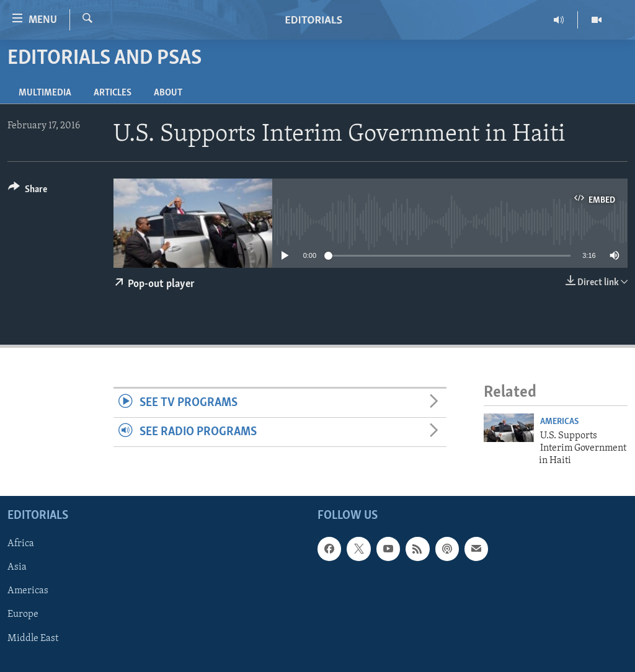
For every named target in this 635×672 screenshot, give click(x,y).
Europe (23, 614)
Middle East (33, 638)
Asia (17, 567)
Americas (559, 422)
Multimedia (45, 93)
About (168, 93)
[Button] (28, 191)
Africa (21, 544)
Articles (113, 93)
